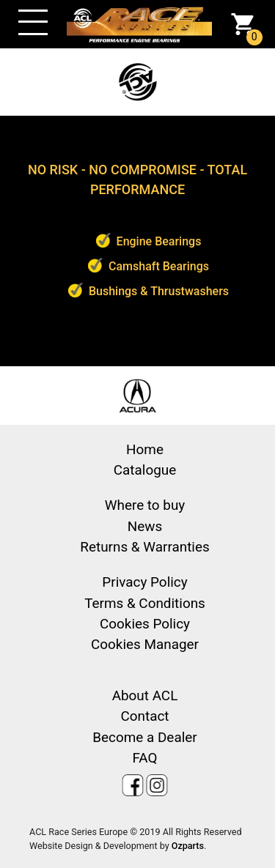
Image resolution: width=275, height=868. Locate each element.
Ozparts (188, 846)
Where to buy (145, 505)
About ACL (145, 695)
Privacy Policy (144, 582)
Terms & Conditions (145, 603)
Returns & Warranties (144, 547)
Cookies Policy (145, 624)
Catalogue (145, 470)
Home (145, 449)
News (145, 526)
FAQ (144, 758)
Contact (144, 716)
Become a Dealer (144, 737)
